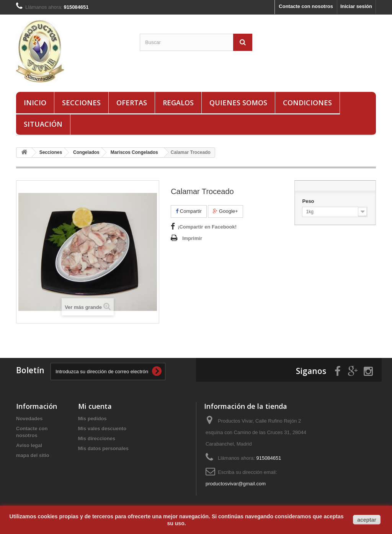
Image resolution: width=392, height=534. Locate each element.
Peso (309, 201)
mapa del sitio (33, 455)
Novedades (29, 419)
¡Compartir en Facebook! (207, 227)
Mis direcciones (97, 438)
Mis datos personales (103, 448)
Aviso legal (29, 445)
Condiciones (307, 103)
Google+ (225, 211)
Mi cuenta (95, 406)
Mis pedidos (92, 419)
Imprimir (192, 238)
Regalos (178, 103)
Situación (43, 124)
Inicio (35, 103)
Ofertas (132, 103)
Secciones (81, 103)
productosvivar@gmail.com (236, 484)
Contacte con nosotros (306, 6)
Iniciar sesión (356, 6)
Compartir (189, 211)
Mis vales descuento (102, 429)
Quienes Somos (238, 103)
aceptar (367, 520)
